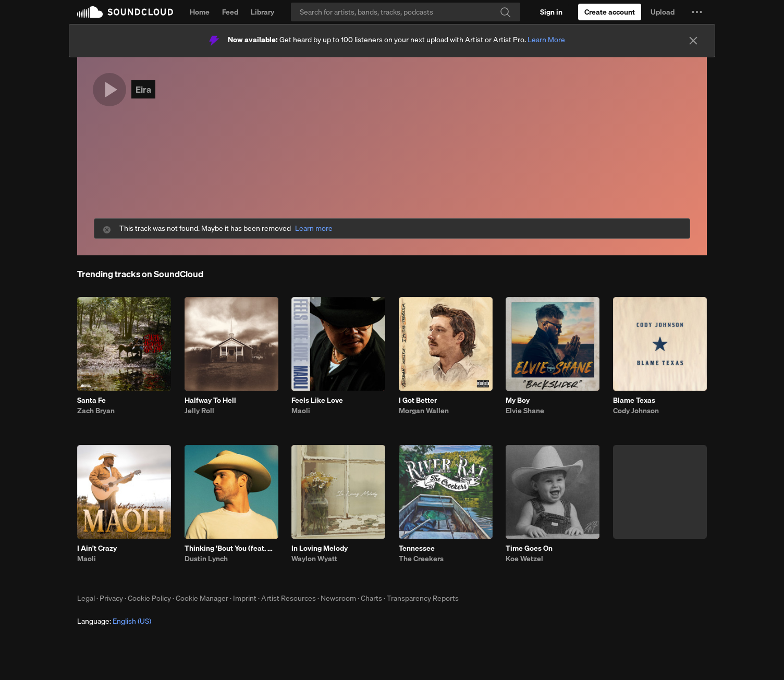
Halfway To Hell (210, 400)
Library (262, 12)
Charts (371, 598)
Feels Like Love (317, 400)
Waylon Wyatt (314, 559)
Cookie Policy (149, 598)
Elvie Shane (525, 411)
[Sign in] (551, 12)
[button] (697, 12)
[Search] (406, 12)
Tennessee (417, 548)
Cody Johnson (636, 411)
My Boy (518, 400)
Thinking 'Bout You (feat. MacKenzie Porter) (231, 548)
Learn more (314, 228)
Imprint (245, 598)
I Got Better (418, 400)
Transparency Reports (423, 598)
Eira (143, 89)
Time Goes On (529, 548)
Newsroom (338, 598)
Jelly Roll (199, 411)
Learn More (546, 40)
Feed (230, 12)
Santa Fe (91, 400)
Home (200, 12)
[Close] (693, 41)
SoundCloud (125, 12)
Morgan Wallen (424, 411)
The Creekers (421, 559)
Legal (86, 598)
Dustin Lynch (206, 559)
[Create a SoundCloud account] (610, 12)
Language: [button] (114, 621)
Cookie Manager (202, 598)
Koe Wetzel (524, 559)
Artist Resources (289, 598)
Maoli (301, 411)
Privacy (111, 598)
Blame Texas (634, 400)
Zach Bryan (96, 411)
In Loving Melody (320, 548)
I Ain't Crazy (97, 548)
